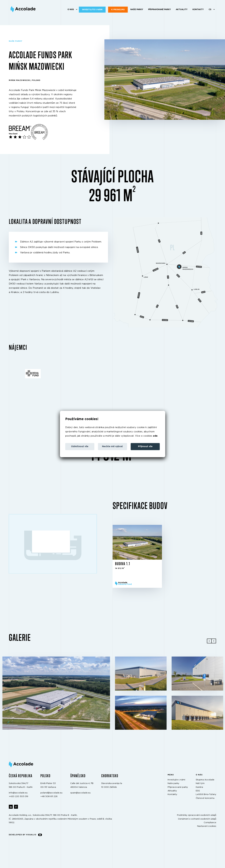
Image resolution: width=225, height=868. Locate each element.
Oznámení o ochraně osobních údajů (197, 819)
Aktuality (181, 9)
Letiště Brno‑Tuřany (206, 795)
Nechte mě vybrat (112, 447)
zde (155, 436)
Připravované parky (159, 9)
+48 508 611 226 (49, 797)
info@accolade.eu (18, 793)
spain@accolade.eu (80, 793)
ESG (198, 791)
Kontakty (198, 9)
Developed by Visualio (25, 835)
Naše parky (137, 9)
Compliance (210, 823)
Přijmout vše (145, 447)
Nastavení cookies (207, 826)
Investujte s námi (92, 10)
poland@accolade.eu (51, 793)
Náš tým (200, 784)
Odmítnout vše (80, 447)
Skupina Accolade (205, 780)
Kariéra (199, 787)
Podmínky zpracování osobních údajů (197, 815)
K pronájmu (118, 10)
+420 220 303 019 (18, 797)
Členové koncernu (205, 798)
